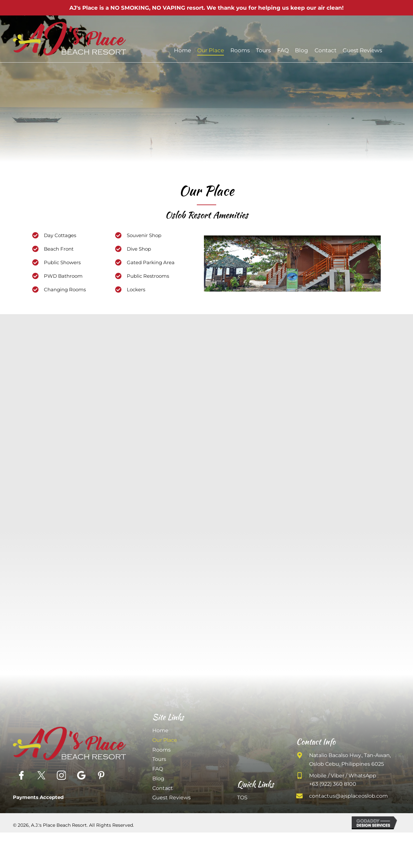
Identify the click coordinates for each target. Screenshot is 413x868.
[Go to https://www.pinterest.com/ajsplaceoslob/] (101, 775)
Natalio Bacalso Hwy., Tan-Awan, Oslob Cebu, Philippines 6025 (350, 759)
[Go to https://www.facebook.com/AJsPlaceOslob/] (21, 775)
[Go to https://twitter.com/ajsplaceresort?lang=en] (41, 775)
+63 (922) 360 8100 (333, 784)
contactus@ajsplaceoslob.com (348, 796)
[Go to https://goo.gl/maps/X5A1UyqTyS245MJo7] (81, 775)
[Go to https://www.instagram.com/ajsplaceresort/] (61, 775)
